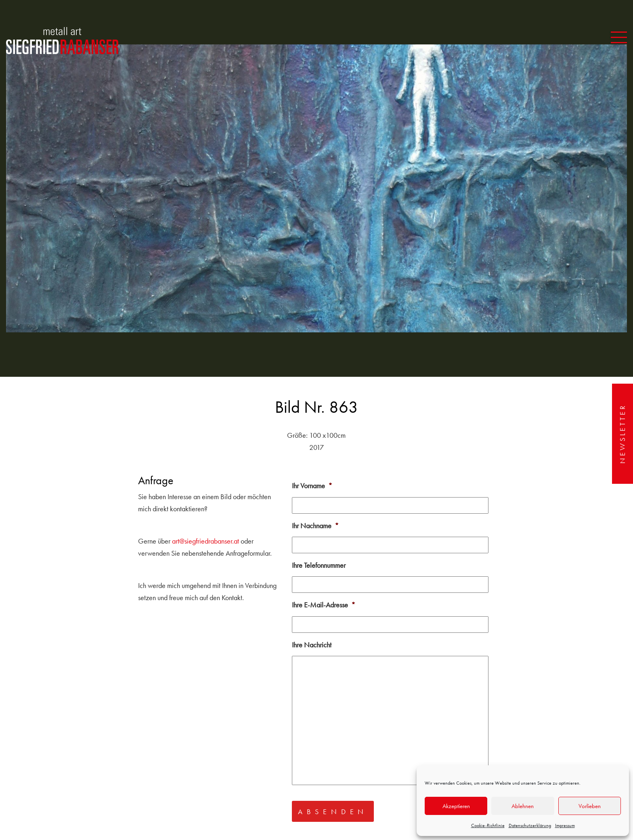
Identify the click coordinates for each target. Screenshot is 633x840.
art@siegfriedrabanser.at (205, 541)
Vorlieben (590, 806)
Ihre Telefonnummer (319, 565)
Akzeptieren (456, 806)
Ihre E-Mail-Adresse (324, 605)
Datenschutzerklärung (530, 825)
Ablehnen (523, 806)
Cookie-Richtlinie (488, 825)
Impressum (565, 825)
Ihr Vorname (312, 486)
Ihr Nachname (315, 526)
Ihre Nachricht (312, 645)
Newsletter (622, 434)
